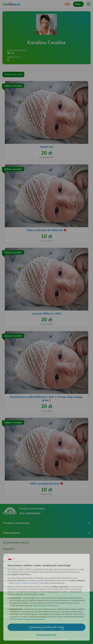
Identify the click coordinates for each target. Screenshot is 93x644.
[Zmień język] (8, 556)
